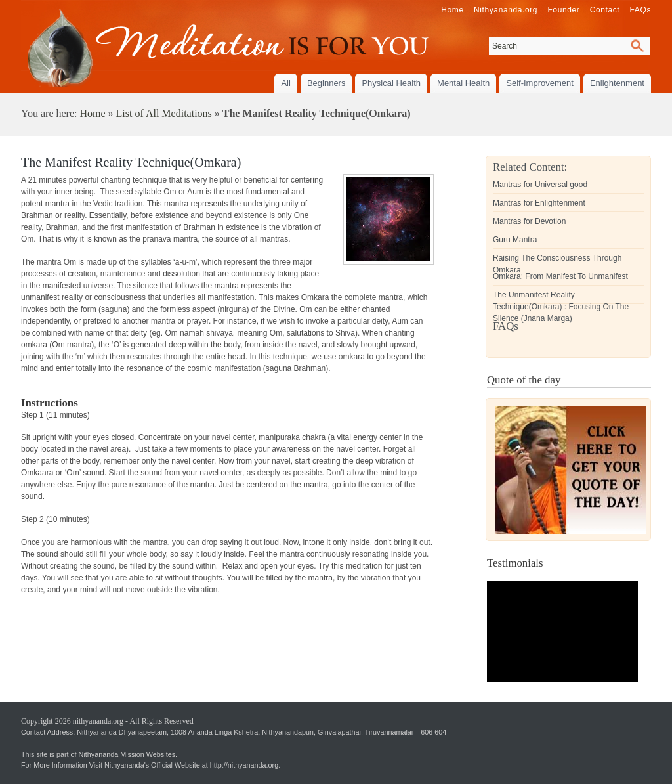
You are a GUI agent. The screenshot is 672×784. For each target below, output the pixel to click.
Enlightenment (617, 83)
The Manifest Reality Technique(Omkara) (131, 162)
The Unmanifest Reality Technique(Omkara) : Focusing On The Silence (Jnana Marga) (561, 307)
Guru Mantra (515, 240)
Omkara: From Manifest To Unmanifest (560, 276)
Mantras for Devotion (529, 221)
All (285, 83)
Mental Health (463, 83)
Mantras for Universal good (540, 185)
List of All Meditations (164, 113)
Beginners (326, 83)
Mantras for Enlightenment (539, 203)
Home (92, 113)
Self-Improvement (540, 83)
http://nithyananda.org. (245, 765)
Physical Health (391, 83)
